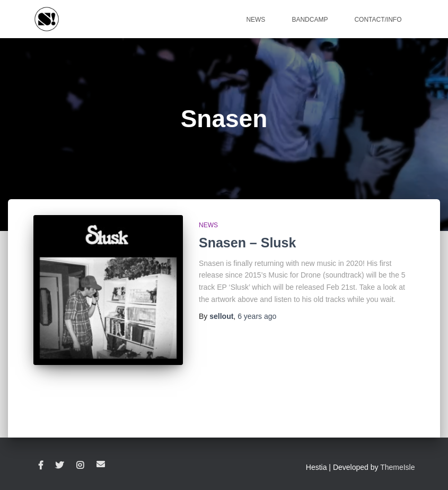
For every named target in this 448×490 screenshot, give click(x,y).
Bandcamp (310, 20)
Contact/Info (378, 20)
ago (257, 316)
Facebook (41, 466)
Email (101, 464)
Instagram (80, 466)
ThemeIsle (397, 467)
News (256, 20)
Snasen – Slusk (247, 243)
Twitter (59, 466)
